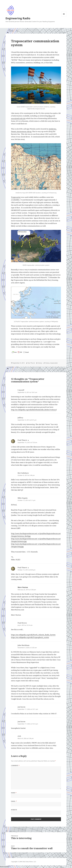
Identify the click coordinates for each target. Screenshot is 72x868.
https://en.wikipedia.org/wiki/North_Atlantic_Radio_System (33, 635)
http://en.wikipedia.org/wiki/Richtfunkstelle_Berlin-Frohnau (34, 410)
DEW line (49, 275)
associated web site (18, 118)
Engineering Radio (18, 18)
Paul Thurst (31, 363)
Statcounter (4, 867)
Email (14, 801)
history (40, 363)
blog (50, 116)
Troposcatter (16, 197)
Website (14, 810)
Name (14, 793)
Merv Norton (23, 587)
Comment (15, 765)
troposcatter (54, 363)
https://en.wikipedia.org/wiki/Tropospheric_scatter (30, 637)
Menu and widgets (64, 17)
